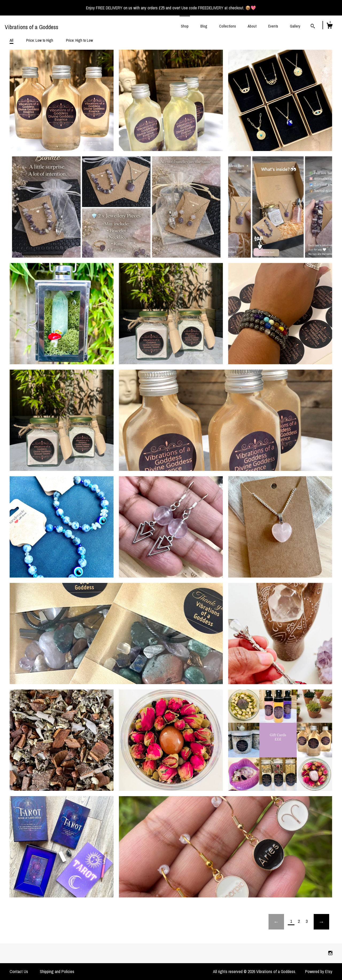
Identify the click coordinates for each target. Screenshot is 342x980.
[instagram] (330, 953)
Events (273, 26)
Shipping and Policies (57, 971)
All (11, 40)
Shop (185, 26)
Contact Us (19, 971)
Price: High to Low (79, 40)
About (252, 26)
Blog (204, 26)
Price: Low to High (40, 40)
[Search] (313, 27)
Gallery (295, 26)
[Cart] (329, 26)
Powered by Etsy (319, 971)
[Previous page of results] (276, 922)
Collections (228, 26)
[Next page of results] (321, 922)
